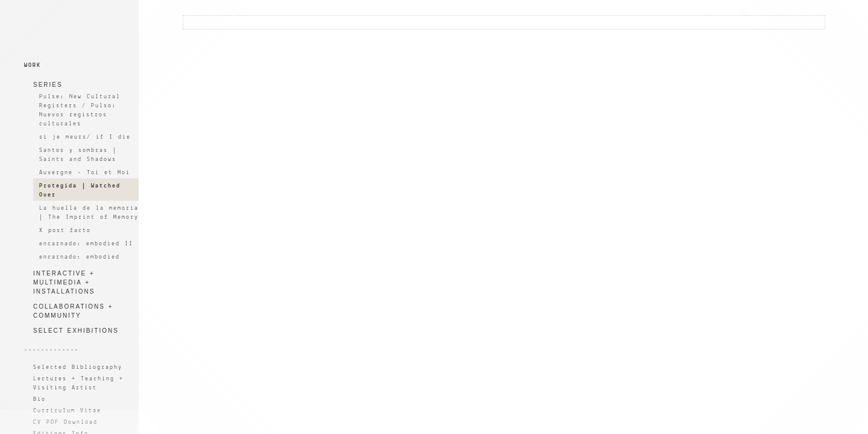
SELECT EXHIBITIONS (76, 331)
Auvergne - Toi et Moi (85, 173)
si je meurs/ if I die (85, 137)
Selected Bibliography (78, 367)
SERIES (48, 85)
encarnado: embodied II (86, 244)
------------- (52, 350)
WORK (33, 65)
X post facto (65, 231)
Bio (39, 399)
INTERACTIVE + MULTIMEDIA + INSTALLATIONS (64, 282)
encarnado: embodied (80, 257)
